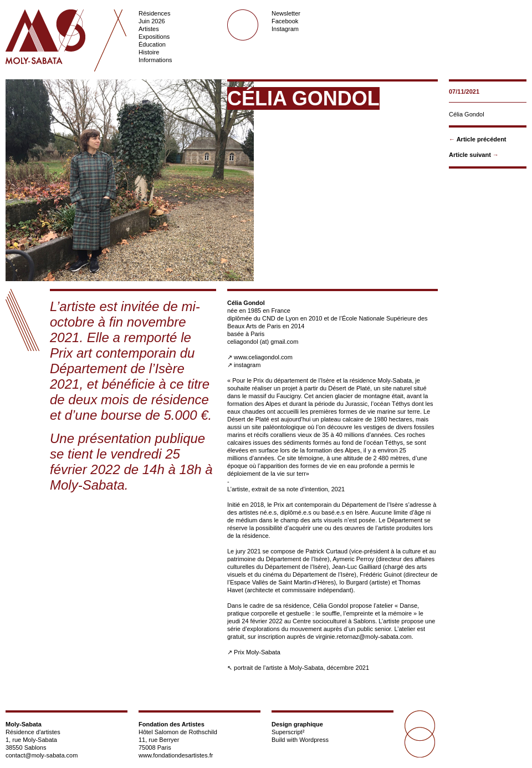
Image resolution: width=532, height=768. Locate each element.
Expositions (154, 37)
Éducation (152, 44)
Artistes (149, 29)
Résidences (154, 13)
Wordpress (314, 740)
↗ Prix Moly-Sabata (254, 652)
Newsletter (286, 13)
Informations (155, 60)
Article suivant (470, 155)
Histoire (149, 52)
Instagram (285, 29)
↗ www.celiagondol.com (260, 357)
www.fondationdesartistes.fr (176, 755)
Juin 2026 (152, 21)
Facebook (285, 21)
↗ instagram (244, 365)
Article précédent (482, 139)
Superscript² (288, 732)
